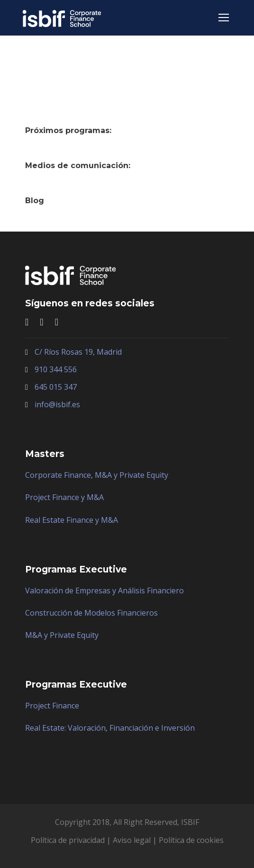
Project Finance (52, 706)
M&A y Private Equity (62, 635)
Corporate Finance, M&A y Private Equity (97, 475)
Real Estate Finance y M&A (72, 520)
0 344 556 (60, 369)
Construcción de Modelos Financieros (91, 613)
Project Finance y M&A (64, 497)
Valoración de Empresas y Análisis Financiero (104, 591)
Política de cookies (191, 840)
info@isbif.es (57, 404)
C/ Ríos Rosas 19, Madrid (78, 352)
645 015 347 (56, 387)
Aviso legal (132, 840)
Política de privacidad (68, 840)
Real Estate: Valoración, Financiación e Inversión (110, 728)
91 (39, 369)
